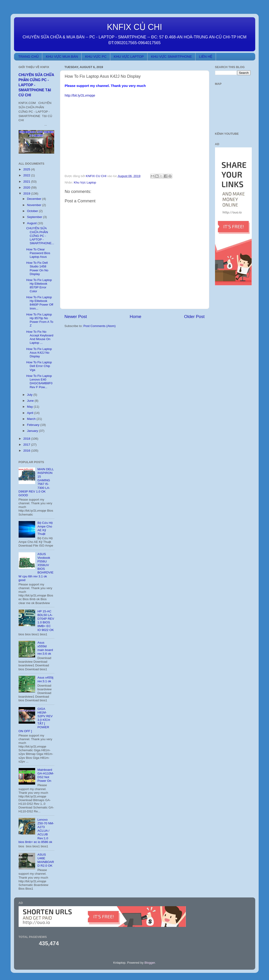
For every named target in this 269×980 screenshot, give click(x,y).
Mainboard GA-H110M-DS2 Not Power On (46, 775)
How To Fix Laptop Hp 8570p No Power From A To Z (40, 320)
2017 (27, 445)
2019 (27, 193)
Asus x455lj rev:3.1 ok (45, 679)
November (35, 205)
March (32, 419)
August (32, 223)
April (31, 413)
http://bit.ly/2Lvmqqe (80, 95)
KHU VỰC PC (96, 56)
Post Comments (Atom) (99, 326)
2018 (27, 439)
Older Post (194, 317)
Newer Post (76, 317)
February (34, 425)
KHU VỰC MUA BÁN (62, 56)
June (31, 401)
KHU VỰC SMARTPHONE (171, 56)
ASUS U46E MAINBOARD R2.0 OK (46, 860)
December (35, 199)
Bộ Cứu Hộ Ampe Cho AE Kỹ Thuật (45, 528)
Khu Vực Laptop (85, 182)
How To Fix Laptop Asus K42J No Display (39, 353)
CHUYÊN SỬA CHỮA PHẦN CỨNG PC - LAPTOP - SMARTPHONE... (40, 236)
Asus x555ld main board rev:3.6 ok (45, 648)
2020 (27, 188)
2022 (27, 175)
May (30, 407)
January (33, 431)
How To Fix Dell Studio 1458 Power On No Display (37, 268)
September (35, 217)
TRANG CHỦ (28, 56)
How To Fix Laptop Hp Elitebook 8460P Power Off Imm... (40, 303)
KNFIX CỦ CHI (135, 27)
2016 (27, 451)
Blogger (150, 963)
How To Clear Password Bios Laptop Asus (38, 253)
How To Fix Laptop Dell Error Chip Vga (39, 366)
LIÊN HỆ (206, 56)
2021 (27, 182)
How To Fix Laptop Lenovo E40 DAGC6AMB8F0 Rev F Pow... (39, 381)
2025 (27, 169)
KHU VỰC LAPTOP (129, 56)
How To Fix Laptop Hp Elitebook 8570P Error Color (39, 286)
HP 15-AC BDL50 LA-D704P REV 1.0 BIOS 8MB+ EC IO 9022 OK (46, 621)
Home (136, 317)
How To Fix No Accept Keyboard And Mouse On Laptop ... (40, 337)
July (30, 395)
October (33, 211)
